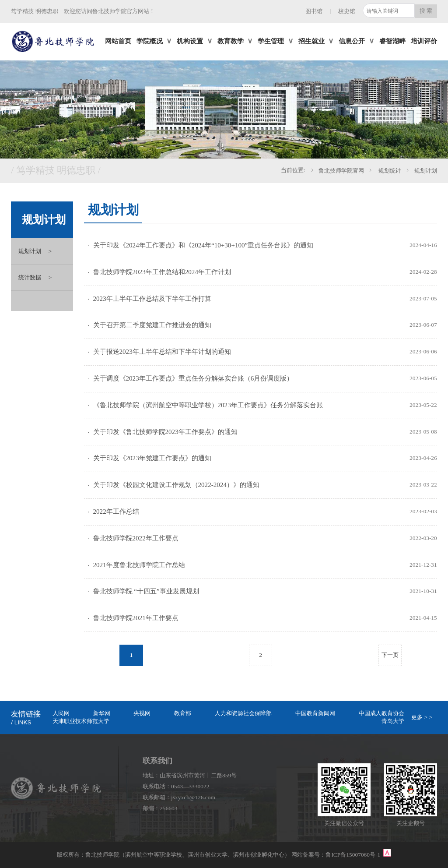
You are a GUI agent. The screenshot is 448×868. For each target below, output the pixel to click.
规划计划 (426, 171)
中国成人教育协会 (381, 713)
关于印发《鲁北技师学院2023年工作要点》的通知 (165, 432)
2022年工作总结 (116, 512)
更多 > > (422, 717)
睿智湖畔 (392, 41)
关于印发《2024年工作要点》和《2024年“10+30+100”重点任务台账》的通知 (203, 245)
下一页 (390, 655)
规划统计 (389, 171)
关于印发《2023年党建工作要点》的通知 (152, 458)
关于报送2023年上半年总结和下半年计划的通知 (162, 352)
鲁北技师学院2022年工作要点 (136, 538)
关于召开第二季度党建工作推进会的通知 (152, 325)
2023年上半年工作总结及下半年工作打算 (152, 299)
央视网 (142, 713)
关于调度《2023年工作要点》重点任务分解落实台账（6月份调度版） (193, 378)
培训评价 (424, 41)
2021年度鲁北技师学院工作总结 (139, 565)
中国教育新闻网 (315, 713)
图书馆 (314, 11)
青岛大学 (393, 721)
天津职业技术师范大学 (81, 721)
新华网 (102, 713)
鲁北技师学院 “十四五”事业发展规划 (146, 591)
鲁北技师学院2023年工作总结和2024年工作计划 (162, 272)
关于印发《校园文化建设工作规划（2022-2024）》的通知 (176, 485)
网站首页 (118, 41)
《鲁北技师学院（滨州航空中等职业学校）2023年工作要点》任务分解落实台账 (208, 405)
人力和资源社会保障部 (243, 713)
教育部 (183, 713)
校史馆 (347, 11)
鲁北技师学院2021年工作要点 (136, 618)
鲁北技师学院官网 (341, 171)
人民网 (61, 713)
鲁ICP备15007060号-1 (353, 855)
